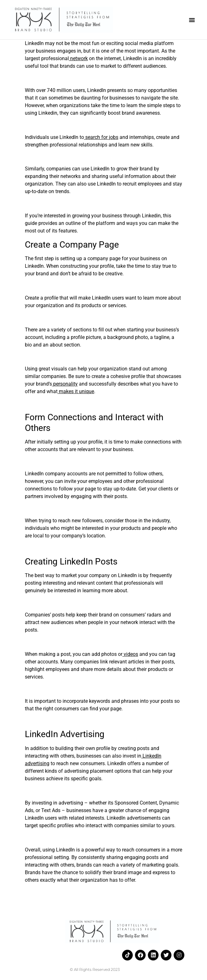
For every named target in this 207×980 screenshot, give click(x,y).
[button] (192, 20)
